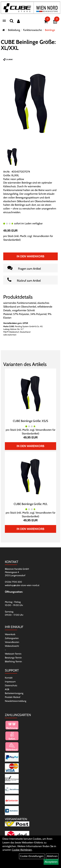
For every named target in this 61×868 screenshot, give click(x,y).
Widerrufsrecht (12, 646)
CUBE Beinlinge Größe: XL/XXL (28, 45)
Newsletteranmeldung (16, 701)
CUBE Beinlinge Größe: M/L (31, 504)
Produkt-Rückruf (13, 697)
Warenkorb (10, 634)
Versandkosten (12, 642)
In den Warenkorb (30, 256)
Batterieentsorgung (14, 693)
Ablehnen (52, 856)
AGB (7, 689)
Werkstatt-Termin (13, 654)
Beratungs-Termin (13, 658)
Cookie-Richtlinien (22, 850)
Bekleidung (14, 30)
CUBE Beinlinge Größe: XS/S (30, 421)
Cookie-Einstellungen (32, 856)
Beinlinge (50, 30)
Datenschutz (11, 685)
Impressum (10, 682)
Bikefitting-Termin (13, 661)
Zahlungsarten (12, 638)
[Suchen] (12, 21)
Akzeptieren (51, 862)
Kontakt (9, 678)
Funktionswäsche (32, 30)
